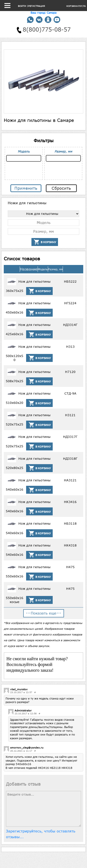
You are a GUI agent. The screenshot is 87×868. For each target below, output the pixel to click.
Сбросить (61, 188)
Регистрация (37, 6)
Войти (22, 6)
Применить (26, 188)
